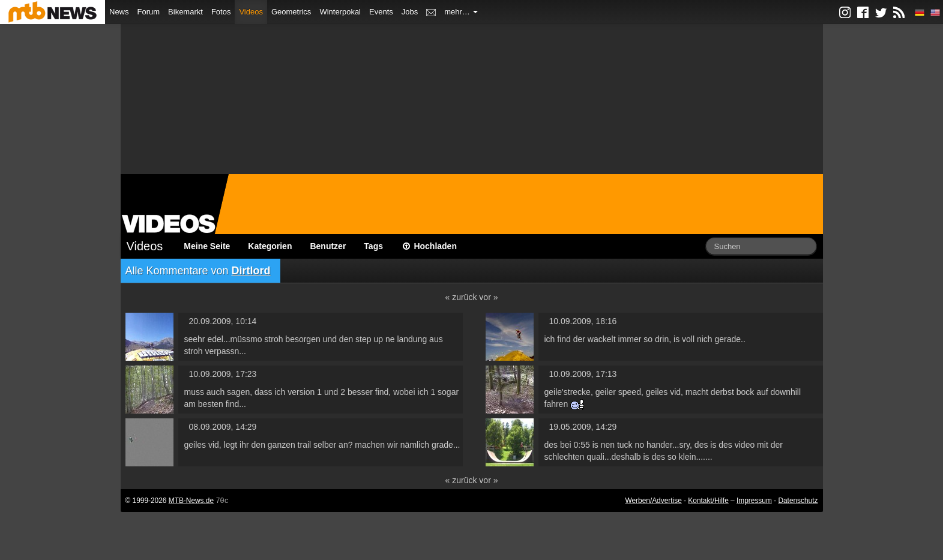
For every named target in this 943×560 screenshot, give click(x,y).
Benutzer (328, 246)
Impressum (754, 501)
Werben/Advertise (653, 501)
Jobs (410, 12)
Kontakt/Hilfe (708, 501)
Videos (251, 12)
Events (381, 12)
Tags (373, 246)
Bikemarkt (185, 12)
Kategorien (270, 246)
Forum (149, 12)
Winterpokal (340, 12)
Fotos (221, 12)
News (119, 12)
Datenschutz (798, 501)
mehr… (461, 12)
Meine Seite (207, 246)
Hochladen (429, 246)
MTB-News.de (191, 501)
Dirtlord (251, 271)
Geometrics (291, 12)
